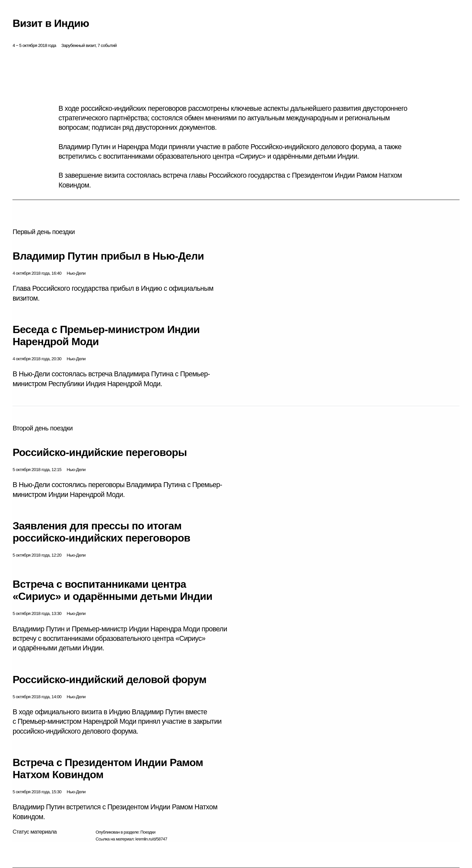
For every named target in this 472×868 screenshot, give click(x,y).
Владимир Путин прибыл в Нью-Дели (108, 256)
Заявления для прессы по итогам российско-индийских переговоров (101, 532)
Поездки (148, 832)
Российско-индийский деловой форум (109, 680)
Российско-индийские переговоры (100, 452)
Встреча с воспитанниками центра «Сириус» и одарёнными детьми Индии (112, 590)
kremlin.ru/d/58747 (151, 839)
